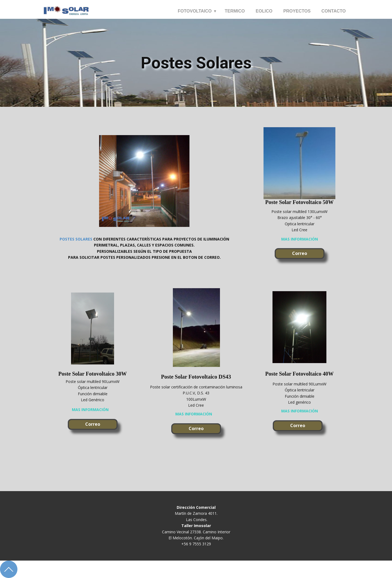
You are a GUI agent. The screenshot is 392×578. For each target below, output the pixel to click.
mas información (300, 239)
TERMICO (235, 11)
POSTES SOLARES (76, 239)
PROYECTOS (297, 11)
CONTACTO (334, 11)
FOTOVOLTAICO (195, 11)
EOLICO (264, 11)
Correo (300, 253)
